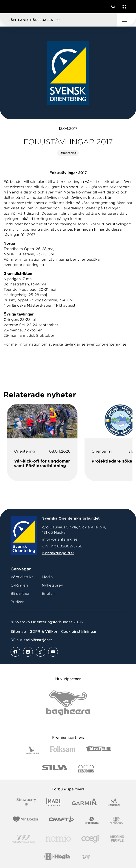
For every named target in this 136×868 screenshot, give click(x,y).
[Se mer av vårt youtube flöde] (53, 652)
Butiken (17, 602)
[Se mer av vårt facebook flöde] (15, 652)
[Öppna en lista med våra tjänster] (123, 7)
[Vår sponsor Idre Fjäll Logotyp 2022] (98, 750)
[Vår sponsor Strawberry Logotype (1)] (26, 802)
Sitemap (18, 632)
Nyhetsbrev (52, 585)
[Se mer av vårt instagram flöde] (28, 652)
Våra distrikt (22, 577)
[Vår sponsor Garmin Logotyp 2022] (84, 802)
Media (47, 577)
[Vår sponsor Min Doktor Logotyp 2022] (26, 820)
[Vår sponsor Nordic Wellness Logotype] (23, 839)
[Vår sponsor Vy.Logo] (86, 857)
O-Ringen (19, 585)
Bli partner (20, 594)
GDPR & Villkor (43, 632)
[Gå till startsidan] (12, 7)
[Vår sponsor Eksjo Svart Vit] (86, 769)
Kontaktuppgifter (58, 553)
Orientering (68, 153)
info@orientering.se (60, 539)
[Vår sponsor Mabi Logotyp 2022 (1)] (54, 802)
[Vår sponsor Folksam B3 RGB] (63, 750)
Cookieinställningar (79, 632)
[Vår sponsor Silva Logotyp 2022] (55, 769)
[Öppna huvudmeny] (126, 20)
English (48, 594)
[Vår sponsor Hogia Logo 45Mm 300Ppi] (57, 857)
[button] (58, 20)
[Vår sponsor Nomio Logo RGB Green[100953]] (58, 839)
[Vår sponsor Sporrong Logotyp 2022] (116, 820)
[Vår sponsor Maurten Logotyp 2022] (114, 802)
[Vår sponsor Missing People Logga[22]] (117, 839)
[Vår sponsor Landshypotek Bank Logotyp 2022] (32, 750)
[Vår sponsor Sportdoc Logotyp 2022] (92, 820)
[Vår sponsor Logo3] (90, 839)
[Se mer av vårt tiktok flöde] (40, 652)
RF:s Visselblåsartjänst (31, 640)
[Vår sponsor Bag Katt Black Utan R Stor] (68, 703)
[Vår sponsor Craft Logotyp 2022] (62, 820)
